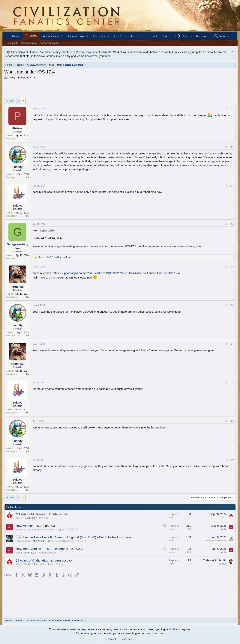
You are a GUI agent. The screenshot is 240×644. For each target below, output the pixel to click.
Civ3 (166, 36)
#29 (232, 421)
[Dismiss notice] (232, 52)
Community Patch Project (51, 530)
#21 (232, 109)
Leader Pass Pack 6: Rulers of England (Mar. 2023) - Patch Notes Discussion (78, 537)
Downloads (76, 36)
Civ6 (130, 36)
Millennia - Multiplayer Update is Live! (42, 514)
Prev (11, 101)
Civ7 (118, 36)
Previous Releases (47, 553)
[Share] (226, 109)
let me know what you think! (94, 56)
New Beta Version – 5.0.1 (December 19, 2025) (49, 549)
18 (72, 530)
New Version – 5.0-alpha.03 (35, 526)
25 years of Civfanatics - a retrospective (44, 561)
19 (76, 530)
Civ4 (154, 36)
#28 (232, 383)
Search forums (29, 43)
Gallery (99, 36)
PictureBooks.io (86, 52)
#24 (232, 224)
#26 (232, 305)
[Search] (221, 36)
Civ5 (142, 36)
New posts (12, 43)
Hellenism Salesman (216, 541)
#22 (232, 147)
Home (16, 36)
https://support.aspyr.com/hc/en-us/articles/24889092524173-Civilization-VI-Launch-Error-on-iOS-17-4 (116, 273)
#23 (232, 186)
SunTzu (223, 564)
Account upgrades (50, 43)
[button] (62, 36)
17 (68, 530)
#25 (232, 267)
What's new (51, 36)
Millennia (44, 518)
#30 (232, 460)
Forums (31, 36)
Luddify (11, 78)
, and (54, 257)
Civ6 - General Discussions (62, 541)
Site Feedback (46, 564)
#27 (232, 344)
